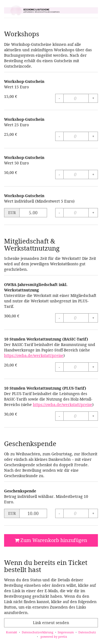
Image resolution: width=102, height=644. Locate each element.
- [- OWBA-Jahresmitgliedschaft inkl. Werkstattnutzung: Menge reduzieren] (59, 318)
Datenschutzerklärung (38, 632)
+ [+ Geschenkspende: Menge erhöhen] (93, 513)
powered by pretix (54, 637)
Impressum (66, 632)
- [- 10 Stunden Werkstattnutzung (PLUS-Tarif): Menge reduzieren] (59, 416)
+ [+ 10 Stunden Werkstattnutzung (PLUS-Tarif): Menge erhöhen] (93, 416)
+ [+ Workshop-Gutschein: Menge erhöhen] (93, 98)
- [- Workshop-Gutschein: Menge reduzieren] (59, 98)
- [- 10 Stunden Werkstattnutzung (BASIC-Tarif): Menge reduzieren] (59, 367)
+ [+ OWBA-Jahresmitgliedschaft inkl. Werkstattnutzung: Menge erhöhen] (93, 318)
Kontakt (12, 632)
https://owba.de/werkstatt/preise (34, 355)
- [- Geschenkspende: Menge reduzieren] (59, 513)
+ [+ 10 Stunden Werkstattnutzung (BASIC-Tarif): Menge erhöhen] (93, 367)
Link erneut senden (51, 623)
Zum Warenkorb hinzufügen (51, 540)
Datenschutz (87, 632)
